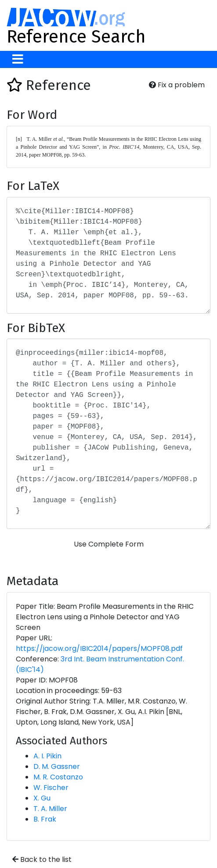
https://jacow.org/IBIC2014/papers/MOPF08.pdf (99, 648)
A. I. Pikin (47, 756)
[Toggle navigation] (18, 59)
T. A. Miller (50, 809)
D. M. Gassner (57, 766)
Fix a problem (177, 85)
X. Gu (42, 798)
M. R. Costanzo (58, 777)
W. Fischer (51, 788)
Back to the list (42, 859)
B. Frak (45, 819)
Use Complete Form (109, 544)
